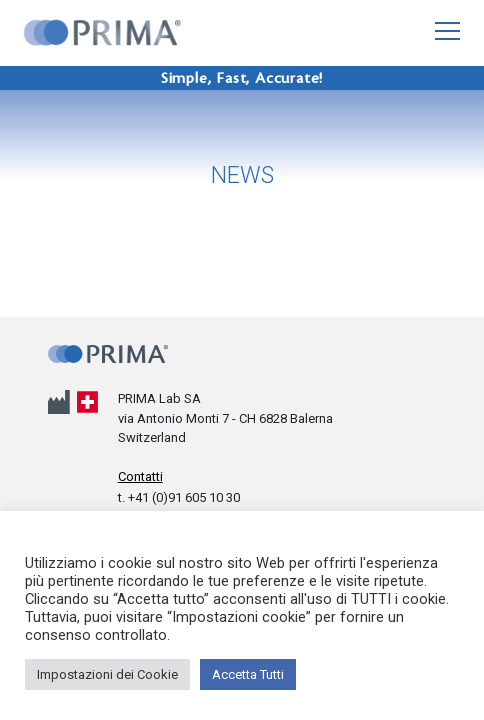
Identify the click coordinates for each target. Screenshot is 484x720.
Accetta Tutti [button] (248, 674)
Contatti (140, 476)
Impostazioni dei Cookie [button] (107, 674)
